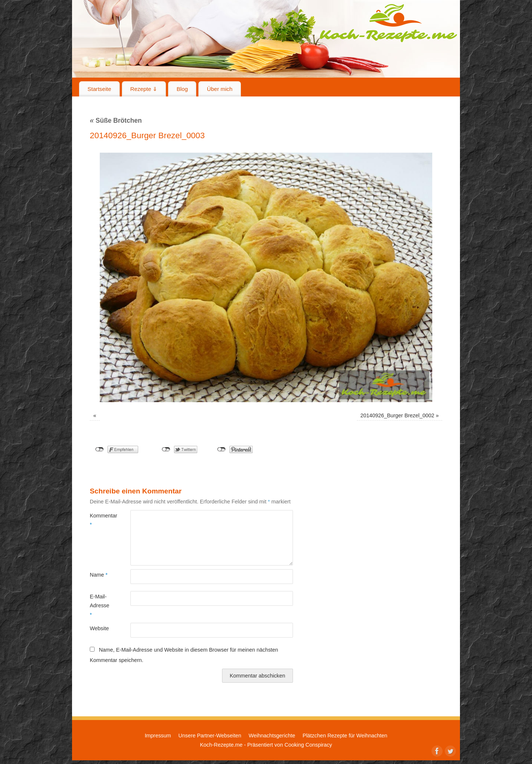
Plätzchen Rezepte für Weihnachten (345, 736)
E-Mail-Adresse (100, 606)
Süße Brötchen (116, 120)
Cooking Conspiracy (308, 745)
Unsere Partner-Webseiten (210, 736)
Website (99, 628)
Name (99, 575)
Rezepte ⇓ (144, 89)
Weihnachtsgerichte (272, 736)
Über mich (220, 89)
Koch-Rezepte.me (388, 23)
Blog (182, 89)
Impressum (158, 736)
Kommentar (100, 520)
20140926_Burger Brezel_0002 (397, 415)
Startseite (99, 89)
